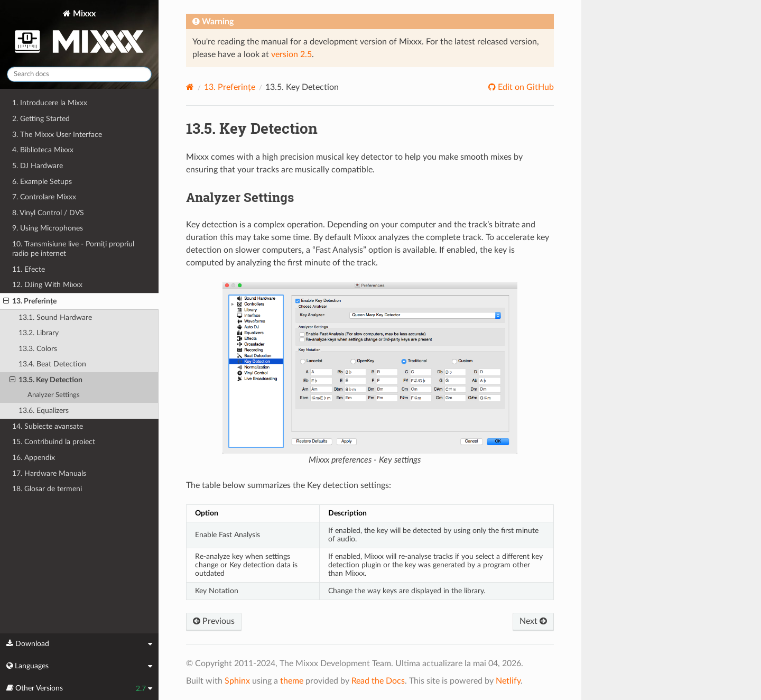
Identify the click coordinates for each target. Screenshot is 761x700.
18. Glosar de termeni (47, 489)
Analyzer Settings (54, 395)
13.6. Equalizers (44, 411)
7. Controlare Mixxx (44, 197)
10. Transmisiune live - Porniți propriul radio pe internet (73, 249)
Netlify (508, 681)
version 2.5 (291, 54)
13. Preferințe (30, 301)
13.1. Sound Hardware (55, 317)
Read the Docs (378, 681)
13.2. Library (39, 333)
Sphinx (237, 681)
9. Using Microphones (48, 228)
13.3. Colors (38, 349)
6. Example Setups (42, 182)
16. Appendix (34, 458)
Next (533, 621)
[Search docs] (79, 74)
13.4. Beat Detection (52, 364)
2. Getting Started (41, 119)
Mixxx (79, 34)
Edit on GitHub (525, 87)
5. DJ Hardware (38, 166)
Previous (214, 621)
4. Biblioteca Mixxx (43, 150)
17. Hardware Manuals (49, 473)
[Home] (190, 87)
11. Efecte (29, 269)
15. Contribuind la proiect (54, 442)
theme (292, 681)
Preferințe (230, 87)
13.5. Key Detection (46, 380)
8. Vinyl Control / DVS (48, 213)
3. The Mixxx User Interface (57, 135)
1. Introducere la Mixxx (50, 103)
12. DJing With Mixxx (47, 285)
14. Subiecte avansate (48, 426)
